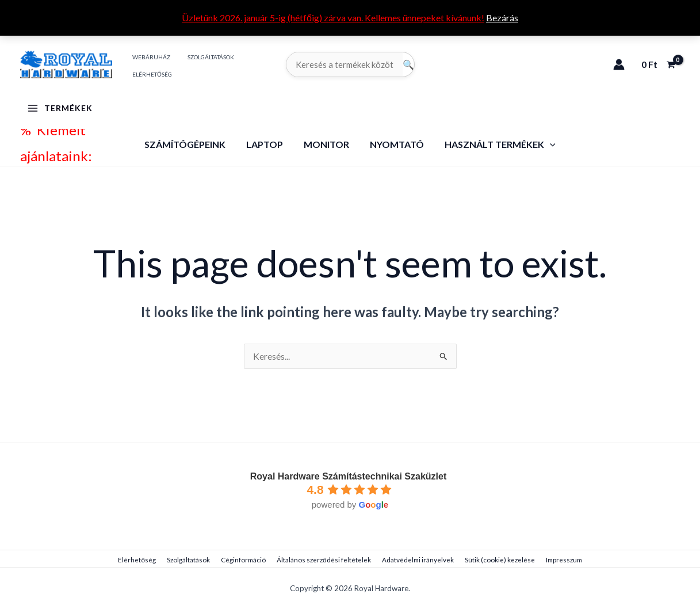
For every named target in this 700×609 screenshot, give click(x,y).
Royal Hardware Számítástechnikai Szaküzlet (348, 477)
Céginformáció (245, 560)
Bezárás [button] (502, 18)
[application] (545, 144)
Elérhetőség (146, 560)
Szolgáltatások (193, 560)
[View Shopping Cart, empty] (658, 64)
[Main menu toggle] (60, 108)
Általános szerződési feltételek (323, 560)
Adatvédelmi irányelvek (413, 560)
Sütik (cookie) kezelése (492, 560)
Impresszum (554, 560)
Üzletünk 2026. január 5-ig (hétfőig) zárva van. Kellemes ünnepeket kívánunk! (333, 18)
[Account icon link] (619, 64)
